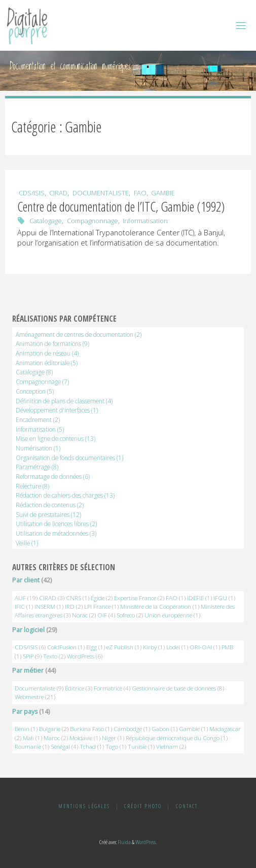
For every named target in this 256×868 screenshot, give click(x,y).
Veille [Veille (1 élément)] (27, 543)
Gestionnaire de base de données (174, 688)
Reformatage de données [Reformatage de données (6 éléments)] (53, 476)
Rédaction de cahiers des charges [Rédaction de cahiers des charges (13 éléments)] (65, 495)
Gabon (160, 729)
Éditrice (75, 688)
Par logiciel (28, 630)
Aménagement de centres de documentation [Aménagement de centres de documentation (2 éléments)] (79, 334)
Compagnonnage (93, 221)
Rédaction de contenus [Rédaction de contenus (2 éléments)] (50, 505)
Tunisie (137, 747)
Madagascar (225, 729)
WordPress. (146, 842)
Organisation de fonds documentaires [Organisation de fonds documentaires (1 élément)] (69, 458)
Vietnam (167, 747)
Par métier (28, 670)
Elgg (92, 647)
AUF (20, 598)
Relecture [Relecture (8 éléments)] (32, 486)
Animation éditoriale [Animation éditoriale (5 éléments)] (47, 363)
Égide (98, 598)
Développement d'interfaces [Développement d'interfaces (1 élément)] (57, 410)
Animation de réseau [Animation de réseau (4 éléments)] (47, 353)
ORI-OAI (201, 647)
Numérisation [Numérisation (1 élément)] (38, 448)
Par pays (25, 711)
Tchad (88, 747)
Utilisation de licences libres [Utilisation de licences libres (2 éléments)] (56, 524)
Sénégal (60, 747)
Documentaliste (101, 193)
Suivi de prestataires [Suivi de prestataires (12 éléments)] (48, 514)
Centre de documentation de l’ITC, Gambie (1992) (121, 206)
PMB (227, 647)
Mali (28, 738)
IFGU (220, 598)
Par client (26, 580)
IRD (70, 606)
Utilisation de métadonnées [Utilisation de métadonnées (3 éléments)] (56, 533)
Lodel (173, 647)
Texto (50, 656)
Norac (80, 615)
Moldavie (81, 738)
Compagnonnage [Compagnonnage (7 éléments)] (42, 381)
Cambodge (128, 729)
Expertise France (135, 598)
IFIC (20, 606)
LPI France (97, 606)
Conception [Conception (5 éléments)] (35, 391)
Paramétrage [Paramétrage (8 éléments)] (37, 467)
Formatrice (108, 688)
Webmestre (29, 697)
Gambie (163, 193)
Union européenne (168, 615)
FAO (140, 193)
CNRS (74, 598)
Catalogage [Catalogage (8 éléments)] (34, 372)
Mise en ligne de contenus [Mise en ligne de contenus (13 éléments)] (56, 438)
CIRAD (58, 193)
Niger (109, 738)
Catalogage (46, 221)
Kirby (150, 647)
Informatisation (145, 221)
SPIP (28, 656)
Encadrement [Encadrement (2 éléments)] (38, 420)
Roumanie (28, 747)
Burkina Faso (87, 729)
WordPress (81, 656)
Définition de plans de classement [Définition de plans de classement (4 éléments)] (64, 401)
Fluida (124, 842)
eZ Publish (120, 647)
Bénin (22, 729)
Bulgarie (50, 729)
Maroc (52, 738)
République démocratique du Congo (173, 738)
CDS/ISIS (32, 193)
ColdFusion (62, 647)
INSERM (45, 606)
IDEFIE (195, 598)
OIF (102, 615)
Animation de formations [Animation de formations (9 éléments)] (52, 343)
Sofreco (126, 615)
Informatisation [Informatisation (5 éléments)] (40, 429)
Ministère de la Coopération (156, 606)
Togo (112, 747)
